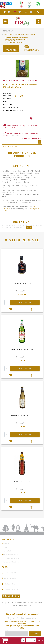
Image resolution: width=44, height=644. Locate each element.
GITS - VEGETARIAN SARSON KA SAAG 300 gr (20, 34)
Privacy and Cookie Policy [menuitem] (11, 558)
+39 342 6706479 (14, 135)
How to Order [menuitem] (7, 551)
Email (7, 630)
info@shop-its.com (11, 584)
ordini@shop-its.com (11, 589)
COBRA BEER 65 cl (22, 482)
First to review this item (11, 146)
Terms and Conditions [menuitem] (10, 554)
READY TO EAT (8, 31)
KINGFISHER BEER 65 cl (22, 350)
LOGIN (29, 228)
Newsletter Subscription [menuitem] (10, 562)
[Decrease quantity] (23, 640)
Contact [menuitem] (5, 547)
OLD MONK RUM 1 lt (22, 284)
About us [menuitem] (5, 544)
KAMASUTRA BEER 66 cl (22, 416)
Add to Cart (40, 640)
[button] (22, 68)
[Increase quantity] (34, 640)
